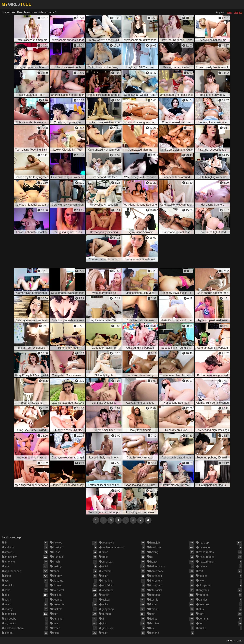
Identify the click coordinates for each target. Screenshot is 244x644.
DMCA (232, 641)
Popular (220, 12)
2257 (240, 641)
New (229, 12)
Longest (238, 12)
